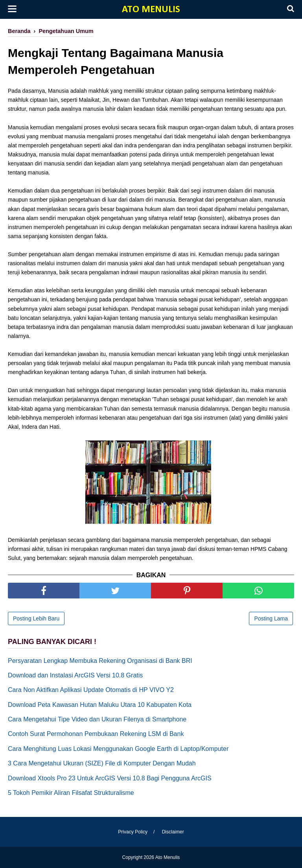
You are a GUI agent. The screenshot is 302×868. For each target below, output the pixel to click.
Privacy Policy (133, 832)
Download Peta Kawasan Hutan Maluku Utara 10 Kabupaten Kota (100, 705)
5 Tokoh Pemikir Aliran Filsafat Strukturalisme (71, 793)
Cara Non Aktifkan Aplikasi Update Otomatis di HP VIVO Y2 (91, 690)
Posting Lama (271, 618)
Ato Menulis (151, 10)
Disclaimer (173, 832)
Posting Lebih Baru (36, 618)
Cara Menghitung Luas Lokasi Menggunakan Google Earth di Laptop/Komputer (118, 749)
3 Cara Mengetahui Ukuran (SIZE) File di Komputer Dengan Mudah (102, 763)
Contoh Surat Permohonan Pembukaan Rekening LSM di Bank (96, 734)
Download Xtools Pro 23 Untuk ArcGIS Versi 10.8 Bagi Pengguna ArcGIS (110, 778)
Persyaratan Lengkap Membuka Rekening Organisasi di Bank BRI (100, 661)
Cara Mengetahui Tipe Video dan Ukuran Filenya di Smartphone (97, 719)
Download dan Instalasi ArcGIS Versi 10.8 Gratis (75, 675)
